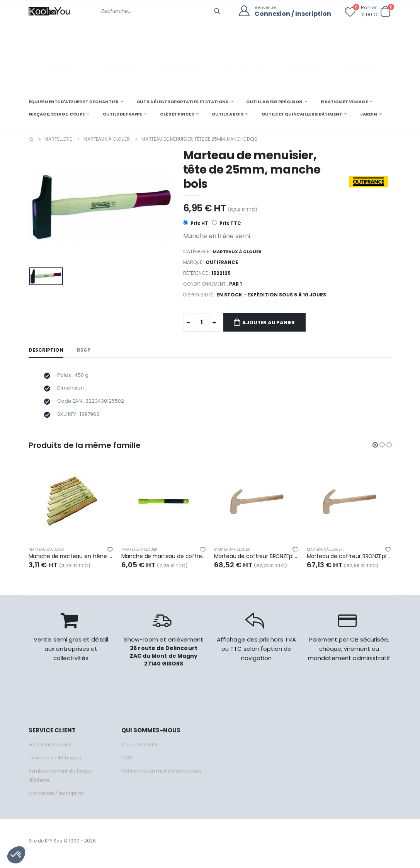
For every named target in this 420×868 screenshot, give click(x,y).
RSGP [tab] (85, 351)
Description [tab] (46, 351)
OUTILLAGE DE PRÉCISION (274, 101)
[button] (386, 11)
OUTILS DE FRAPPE (122, 114)
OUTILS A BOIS (228, 114)
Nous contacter (141, 750)
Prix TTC (227, 223)
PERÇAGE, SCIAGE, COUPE (57, 114)
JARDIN (368, 114)
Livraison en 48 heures (57, 763)
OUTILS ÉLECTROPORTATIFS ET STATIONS (182, 101)
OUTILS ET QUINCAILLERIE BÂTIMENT (302, 114)
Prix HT (196, 223)
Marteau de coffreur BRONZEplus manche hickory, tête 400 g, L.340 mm (257, 562)
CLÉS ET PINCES (177, 114)
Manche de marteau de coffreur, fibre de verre (164, 562)
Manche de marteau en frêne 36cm (71, 562)
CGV (127, 763)
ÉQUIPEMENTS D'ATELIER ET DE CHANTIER (74, 101)
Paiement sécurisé (52, 750)
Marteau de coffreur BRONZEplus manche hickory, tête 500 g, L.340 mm (349, 562)
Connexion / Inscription (291, 14)
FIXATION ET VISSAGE (344, 101)
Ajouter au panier (273, 323)
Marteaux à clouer (107, 139)
